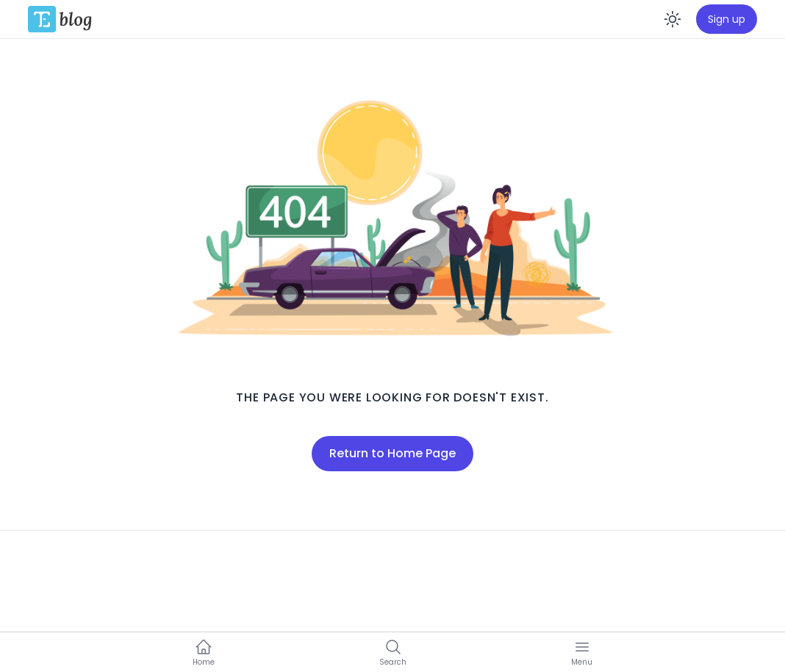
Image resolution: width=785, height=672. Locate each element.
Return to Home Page (392, 453)
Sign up (727, 19)
